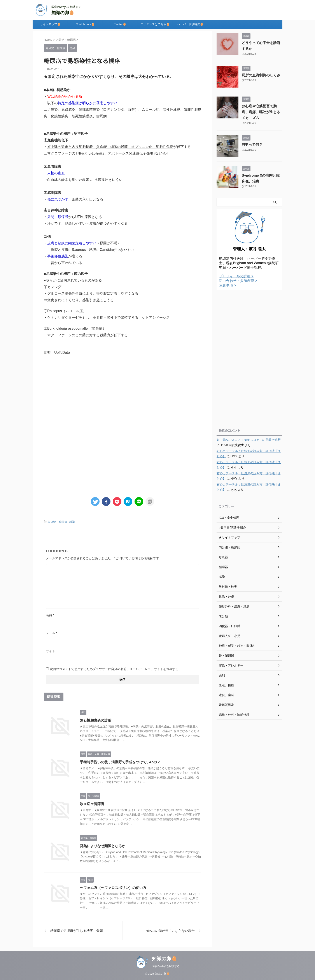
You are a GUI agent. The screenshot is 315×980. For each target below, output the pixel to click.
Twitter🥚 (120, 24)
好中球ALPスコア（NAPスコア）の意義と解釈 (249, 440)
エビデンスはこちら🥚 (155, 24)
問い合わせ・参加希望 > (238, 281)
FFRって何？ (252, 145)
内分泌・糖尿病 (57, 522)
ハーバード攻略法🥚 (190, 24)
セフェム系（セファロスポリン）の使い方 (113, 888)
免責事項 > (227, 285)
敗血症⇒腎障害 (92, 804)
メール (52, 633)
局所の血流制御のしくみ (261, 75)
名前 (50, 615)
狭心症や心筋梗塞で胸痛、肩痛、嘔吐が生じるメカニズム (261, 112)
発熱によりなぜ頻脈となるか (103, 846)
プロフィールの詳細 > (236, 276)
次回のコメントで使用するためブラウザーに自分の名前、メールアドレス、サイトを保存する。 (116, 669)
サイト (51, 651)
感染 (72, 522)
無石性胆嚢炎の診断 (96, 720)
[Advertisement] (122, 395)
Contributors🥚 (85, 24)
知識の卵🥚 (63, 13)
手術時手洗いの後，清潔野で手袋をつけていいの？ (120, 762)
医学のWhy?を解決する (166, 966)
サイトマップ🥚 (50, 24)
